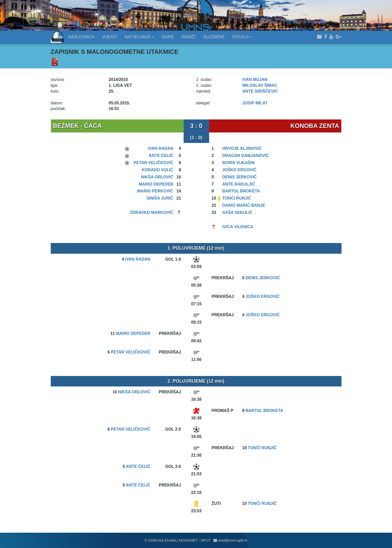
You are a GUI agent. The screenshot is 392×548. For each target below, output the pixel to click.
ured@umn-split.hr (230, 540)
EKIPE (168, 37)
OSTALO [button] (242, 37)
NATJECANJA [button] (140, 37)
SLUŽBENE (214, 37)
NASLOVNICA (81, 37)
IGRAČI (188, 37)
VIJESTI (110, 37)
